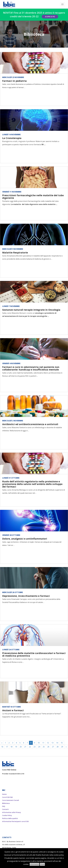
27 (53, 747)
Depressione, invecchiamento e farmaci (26, 596)
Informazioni (34, 864)
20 (21, 747)
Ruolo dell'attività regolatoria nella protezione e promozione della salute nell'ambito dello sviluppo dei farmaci (32, 484)
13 (52, 743)
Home (4, 794)
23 (34, 747)
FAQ (4, 806)
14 (57, 743)
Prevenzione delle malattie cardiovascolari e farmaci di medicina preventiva (34, 654)
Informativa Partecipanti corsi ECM (15, 821)
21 (25, 747)
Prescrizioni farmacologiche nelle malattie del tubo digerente (33, 197)
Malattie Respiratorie (15, 252)
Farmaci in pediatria (14, 81)
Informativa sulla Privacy (12, 812)
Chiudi (42, 864)
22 (30, 747)
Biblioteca (6, 803)
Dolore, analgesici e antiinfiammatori (25, 539)
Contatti (5, 809)
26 (48, 747)
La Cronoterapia (12, 138)
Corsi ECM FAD (7, 797)
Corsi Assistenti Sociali (11, 800)
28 (58, 747)
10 (39, 743)
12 (48, 743)
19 (16, 747)
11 (43, 743)
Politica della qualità (10, 818)
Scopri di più (50, 17)
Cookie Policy (7, 815)
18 (11, 747)
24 (39, 747)
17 (7, 747)
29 (62, 747)
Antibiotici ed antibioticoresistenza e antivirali (30, 424)
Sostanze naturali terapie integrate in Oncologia (31, 310)
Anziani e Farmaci (13, 710)
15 (62, 743)
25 (44, 747)
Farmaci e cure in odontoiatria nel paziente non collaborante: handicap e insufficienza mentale (31, 368)
